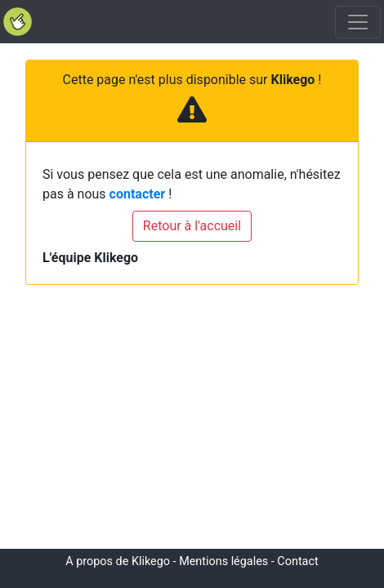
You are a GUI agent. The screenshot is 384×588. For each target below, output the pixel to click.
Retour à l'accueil (192, 226)
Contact (297, 561)
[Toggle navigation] (358, 22)
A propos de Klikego (118, 561)
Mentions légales (223, 561)
